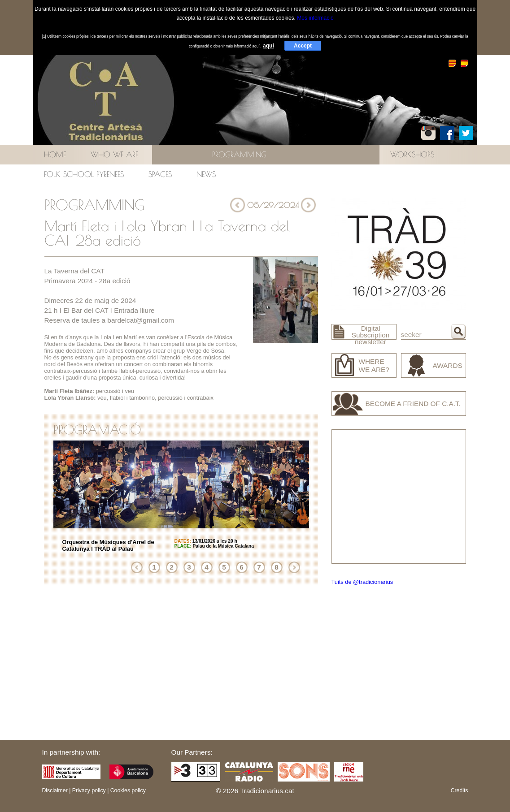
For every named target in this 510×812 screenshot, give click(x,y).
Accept (303, 46)
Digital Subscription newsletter (371, 335)
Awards (448, 365)
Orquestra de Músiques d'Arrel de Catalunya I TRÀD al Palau (108, 545)
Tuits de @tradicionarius (362, 582)
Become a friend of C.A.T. (413, 404)
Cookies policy (128, 790)
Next (294, 567)
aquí (268, 46)
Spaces (160, 174)
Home (55, 154)
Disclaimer (55, 790)
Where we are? (374, 365)
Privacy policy (89, 790)
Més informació (315, 18)
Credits (460, 790)
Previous (137, 567)
